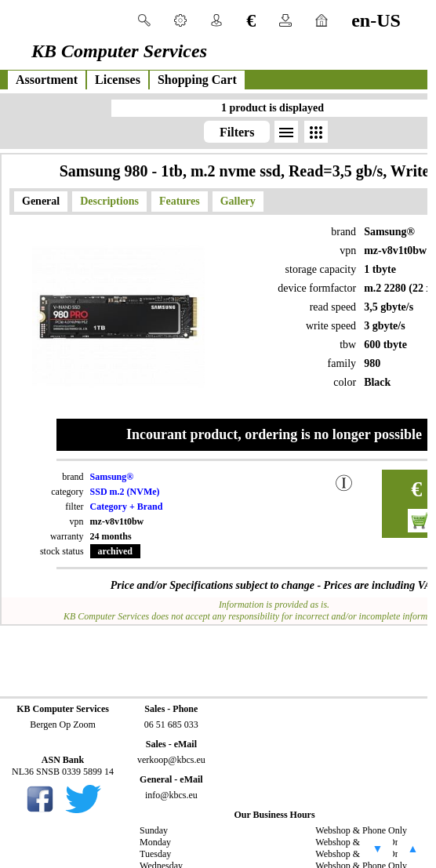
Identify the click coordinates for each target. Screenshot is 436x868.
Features (180, 201)
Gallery (238, 201)
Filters (237, 132)
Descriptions (109, 201)
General (41, 201)
